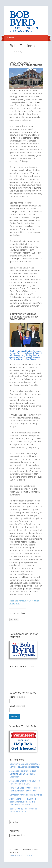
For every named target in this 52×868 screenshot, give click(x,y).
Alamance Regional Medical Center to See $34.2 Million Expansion (23, 774)
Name (17, 697)
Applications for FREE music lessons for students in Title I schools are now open (23, 802)
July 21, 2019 (16, 52)
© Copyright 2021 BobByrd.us (21, 855)
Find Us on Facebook (22, 667)
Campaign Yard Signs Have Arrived (26, 795)
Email (17, 706)
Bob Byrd (22, 19)
